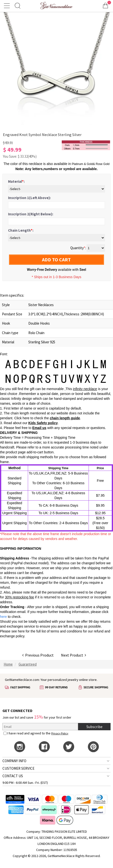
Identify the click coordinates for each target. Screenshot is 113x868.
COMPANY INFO (14, 761)
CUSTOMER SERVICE (18, 768)
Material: (16, 181)
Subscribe (94, 727)
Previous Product (38, 655)
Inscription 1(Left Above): (29, 198)
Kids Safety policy (43, 423)
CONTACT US (13, 776)
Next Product (74, 655)
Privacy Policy (60, 733)
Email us (39, 428)
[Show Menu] (8, 6)
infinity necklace (85, 389)
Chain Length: (21, 230)
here (21, 631)
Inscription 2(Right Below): (31, 214)
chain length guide (65, 418)
